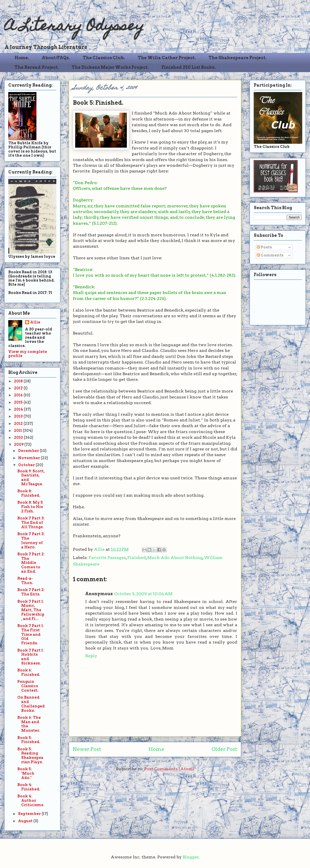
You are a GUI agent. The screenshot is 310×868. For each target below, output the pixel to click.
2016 (19, 395)
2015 (19, 402)
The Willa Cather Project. (167, 58)
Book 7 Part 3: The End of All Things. (31, 523)
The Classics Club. (104, 58)
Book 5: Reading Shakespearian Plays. (30, 756)
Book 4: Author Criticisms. (31, 801)
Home (156, 749)
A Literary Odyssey (74, 27)
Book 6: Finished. (29, 672)
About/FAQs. (56, 58)
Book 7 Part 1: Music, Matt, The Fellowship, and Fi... (31, 610)
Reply (91, 656)
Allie (100, 549)
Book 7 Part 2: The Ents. (31, 592)
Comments (270, 255)
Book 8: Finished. (29, 493)
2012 (19, 424)
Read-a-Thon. (25, 581)
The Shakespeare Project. (238, 58)
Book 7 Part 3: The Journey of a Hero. (31, 540)
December (29, 451)
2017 (19, 388)
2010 (19, 437)
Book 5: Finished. (29, 740)
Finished (137, 558)
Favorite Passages (107, 558)
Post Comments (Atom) (169, 769)
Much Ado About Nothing (175, 558)
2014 (19, 409)
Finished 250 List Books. (189, 67)
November (29, 458)
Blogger (191, 857)
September (30, 814)
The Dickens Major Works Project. (110, 67)
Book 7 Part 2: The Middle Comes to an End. (31, 563)
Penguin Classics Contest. (28, 686)
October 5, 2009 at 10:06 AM (143, 594)
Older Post (224, 749)
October (27, 465)
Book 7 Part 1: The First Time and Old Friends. (31, 634)
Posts (264, 247)
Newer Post (87, 749)
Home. (22, 58)
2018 (19, 381)
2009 (19, 444)
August (26, 821)
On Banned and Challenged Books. (31, 704)
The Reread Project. (37, 67)
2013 (19, 416)
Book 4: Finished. (29, 787)
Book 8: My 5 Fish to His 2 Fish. (30, 507)
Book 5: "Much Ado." (26, 773)
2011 (18, 431)
